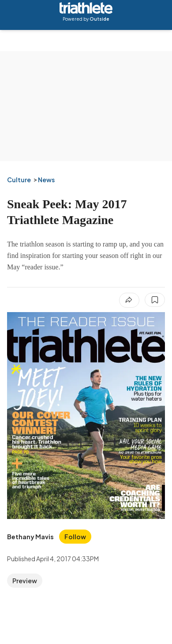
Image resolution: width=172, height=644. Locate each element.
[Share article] (129, 300)
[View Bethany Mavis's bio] (30, 537)
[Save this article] (155, 300)
